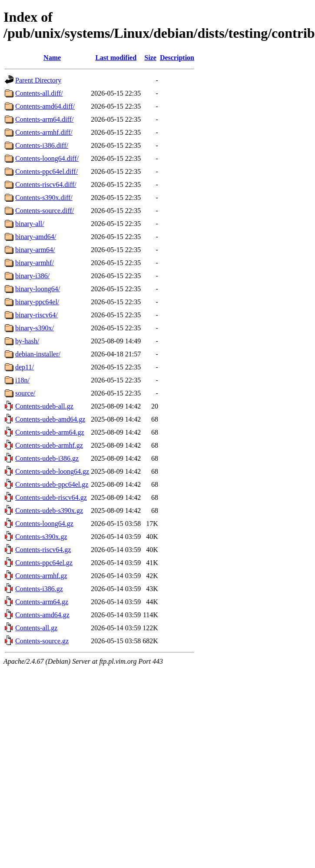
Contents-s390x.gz (41, 537)
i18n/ (22, 380)
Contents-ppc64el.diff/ (46, 171)
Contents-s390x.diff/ (44, 198)
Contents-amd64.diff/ (45, 106)
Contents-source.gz (42, 641)
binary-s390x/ (35, 328)
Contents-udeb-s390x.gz (49, 510)
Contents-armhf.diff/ (44, 132)
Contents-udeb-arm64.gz (50, 432)
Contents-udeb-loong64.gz (52, 471)
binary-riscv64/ (36, 315)
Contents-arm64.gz (42, 602)
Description (177, 58)
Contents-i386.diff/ (42, 145)
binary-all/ (30, 224)
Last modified (116, 58)
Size (150, 58)
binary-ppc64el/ (37, 302)
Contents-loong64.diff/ (47, 158)
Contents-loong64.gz (44, 524)
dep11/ (25, 367)
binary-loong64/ (38, 289)
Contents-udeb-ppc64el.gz (52, 484)
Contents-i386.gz (39, 589)
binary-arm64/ (35, 250)
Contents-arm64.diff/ (44, 119)
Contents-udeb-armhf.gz (49, 445)
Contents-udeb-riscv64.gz (51, 497)
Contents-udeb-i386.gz (47, 458)
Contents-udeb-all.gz (44, 406)
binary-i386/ (32, 276)
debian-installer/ (38, 354)
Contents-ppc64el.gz (44, 563)
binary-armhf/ (35, 263)
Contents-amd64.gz (42, 615)
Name (52, 58)
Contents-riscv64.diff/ (46, 185)
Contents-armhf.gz (41, 576)
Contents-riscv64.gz (43, 550)
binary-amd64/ (36, 237)
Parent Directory (38, 80)
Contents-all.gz (36, 628)
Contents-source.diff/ (45, 211)
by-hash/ (27, 341)
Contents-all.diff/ (39, 93)
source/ (25, 393)
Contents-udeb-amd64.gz (50, 419)
